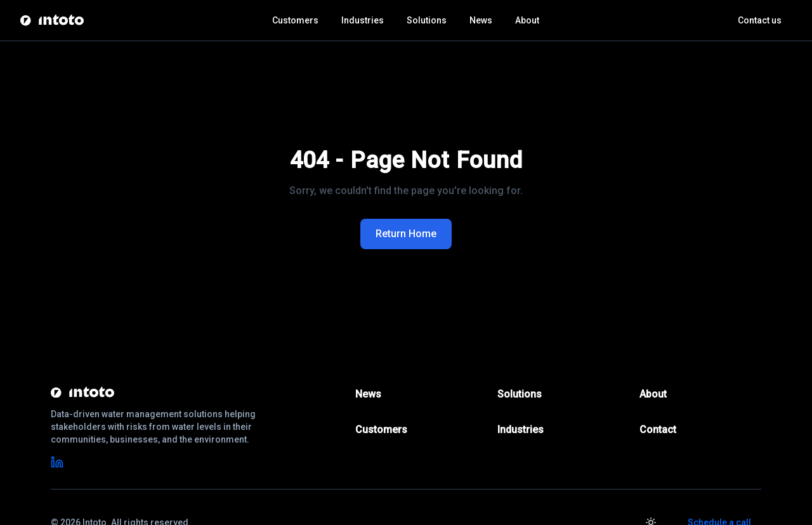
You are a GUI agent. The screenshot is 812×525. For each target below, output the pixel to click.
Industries (363, 20)
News (481, 20)
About (527, 20)
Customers (295, 20)
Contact (658, 430)
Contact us (760, 20)
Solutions (427, 20)
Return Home (406, 234)
